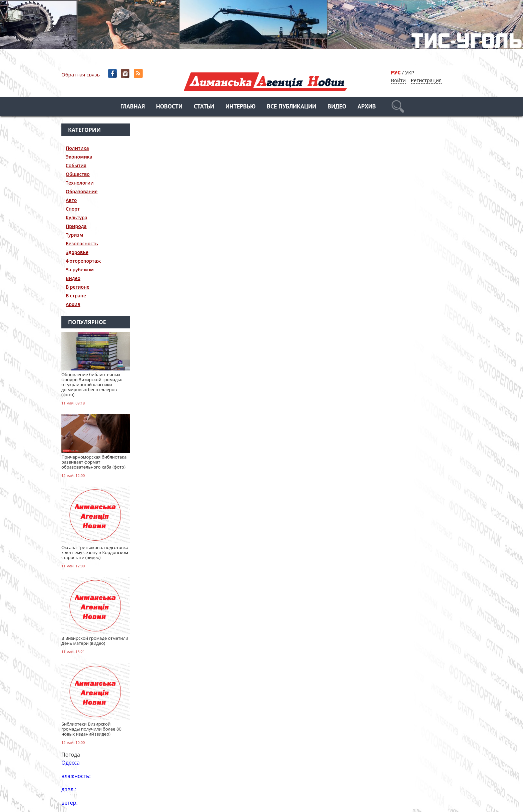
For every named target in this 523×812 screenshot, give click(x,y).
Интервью (240, 107)
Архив (367, 107)
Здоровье (77, 252)
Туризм (74, 235)
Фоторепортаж (83, 261)
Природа (76, 226)
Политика (77, 148)
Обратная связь (81, 74)
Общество (78, 174)
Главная (133, 107)
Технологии (80, 183)
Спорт (73, 209)
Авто (71, 200)
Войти (398, 80)
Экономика (79, 157)
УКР (409, 72)
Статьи (204, 107)
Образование (82, 191)
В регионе (78, 287)
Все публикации (292, 107)
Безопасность (82, 243)
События (76, 165)
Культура (77, 217)
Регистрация (426, 80)
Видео (337, 107)
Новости (169, 107)
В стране (76, 296)
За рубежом (80, 269)
